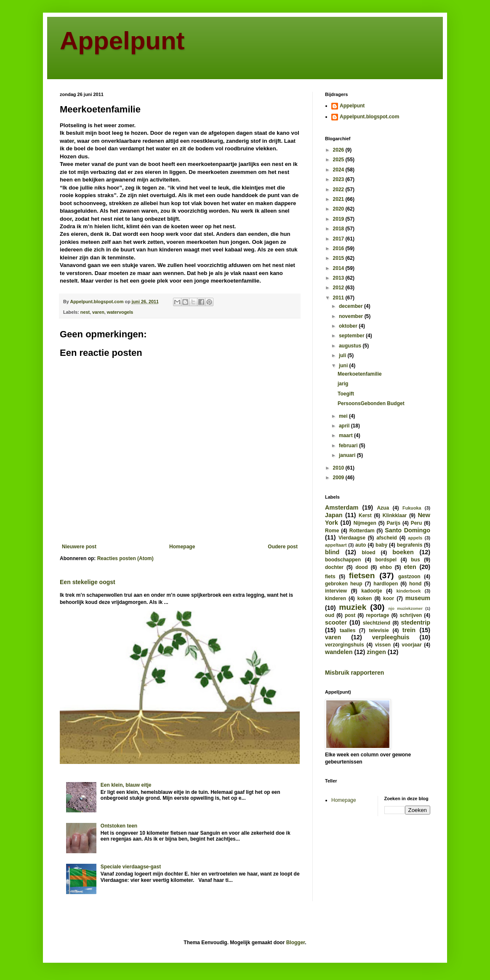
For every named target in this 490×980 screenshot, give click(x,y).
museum (418, 598)
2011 (339, 298)
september (352, 336)
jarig (343, 384)
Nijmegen (365, 523)
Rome (332, 531)
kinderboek (409, 591)
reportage (377, 615)
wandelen (339, 652)
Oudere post (283, 547)
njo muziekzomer (405, 608)
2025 (339, 160)
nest (85, 312)
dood (361, 567)
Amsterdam (342, 507)
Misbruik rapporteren (354, 673)
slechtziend (377, 623)
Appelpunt (122, 41)
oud (330, 615)
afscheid (387, 538)
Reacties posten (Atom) (125, 558)
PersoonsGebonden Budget (371, 403)
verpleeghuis (391, 637)
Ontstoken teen (119, 826)
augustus (351, 346)
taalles (348, 630)
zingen (376, 652)
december (352, 306)
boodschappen (343, 560)
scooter (336, 622)
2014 (339, 268)
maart (346, 435)
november (352, 316)
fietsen (362, 575)
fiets (330, 577)
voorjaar (411, 645)
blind (332, 552)
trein (409, 630)
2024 (339, 170)
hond (415, 584)
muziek (353, 607)
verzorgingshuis (345, 645)
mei (344, 416)
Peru (417, 523)
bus (415, 560)
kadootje (371, 591)
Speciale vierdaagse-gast (131, 867)
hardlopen (386, 584)
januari (348, 455)
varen (98, 312)
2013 (339, 278)
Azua (383, 508)
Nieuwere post (79, 547)
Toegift (346, 394)
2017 (339, 239)
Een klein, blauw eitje (126, 785)
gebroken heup (344, 584)
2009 (339, 478)
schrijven (411, 615)
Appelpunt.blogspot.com (369, 117)
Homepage (182, 547)
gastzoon (409, 577)
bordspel (386, 560)
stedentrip (415, 622)
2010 (339, 468)
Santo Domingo (407, 530)
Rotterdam (362, 531)
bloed (368, 553)
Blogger (296, 943)
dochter (334, 567)
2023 (339, 179)
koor (389, 598)
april (345, 426)
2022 (339, 190)
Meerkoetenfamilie (360, 374)
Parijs (393, 523)
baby (381, 545)
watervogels (120, 312)
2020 (339, 209)
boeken (403, 552)
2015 (339, 258)
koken (365, 598)
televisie (379, 630)
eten (410, 567)
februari (349, 446)
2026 (339, 150)
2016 (339, 248)
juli (343, 355)
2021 (339, 199)
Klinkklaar (395, 515)
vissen (383, 645)
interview (336, 591)
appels (415, 538)
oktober (349, 326)
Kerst (365, 515)
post (350, 615)
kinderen (336, 598)
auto (361, 545)
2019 (339, 219)
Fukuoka (412, 508)
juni (344, 366)
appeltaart (336, 545)
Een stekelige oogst (88, 582)
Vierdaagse (352, 538)
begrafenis (410, 545)
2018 (339, 229)
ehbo (386, 567)
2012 (339, 288)
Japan (334, 515)
